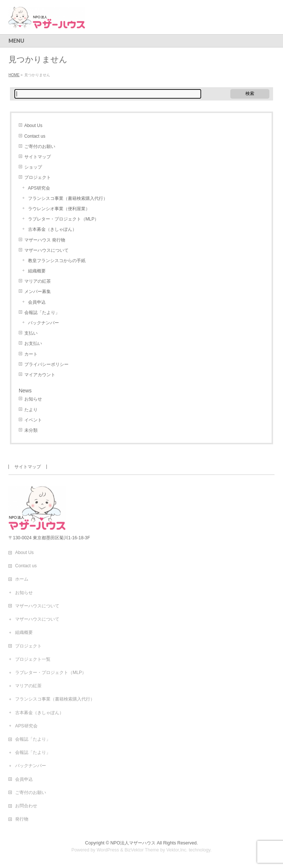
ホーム (22, 579)
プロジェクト (38, 177)
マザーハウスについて (46, 250)
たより (31, 410)
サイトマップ (38, 157)
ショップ (33, 167)
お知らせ (33, 399)
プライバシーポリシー (46, 364)
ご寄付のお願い (40, 147)
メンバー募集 (38, 292)
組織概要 (37, 271)
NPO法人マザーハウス (133, 843)
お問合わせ (26, 806)
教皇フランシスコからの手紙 (57, 261)
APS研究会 (39, 188)
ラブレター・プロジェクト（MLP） (64, 219)
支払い (31, 333)
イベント (33, 420)
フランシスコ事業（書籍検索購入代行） (68, 198)
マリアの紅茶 (38, 281)
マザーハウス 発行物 (45, 240)
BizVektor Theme (142, 850)
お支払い (33, 343)
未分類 (31, 430)
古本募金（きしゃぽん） (52, 229)
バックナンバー (43, 323)
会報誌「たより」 (42, 313)
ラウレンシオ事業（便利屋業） (59, 209)
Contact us (35, 136)
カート (31, 354)
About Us (33, 126)
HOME (14, 75)
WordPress (108, 850)
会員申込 (37, 302)
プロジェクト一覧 (33, 659)
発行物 (22, 819)
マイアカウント (40, 375)
